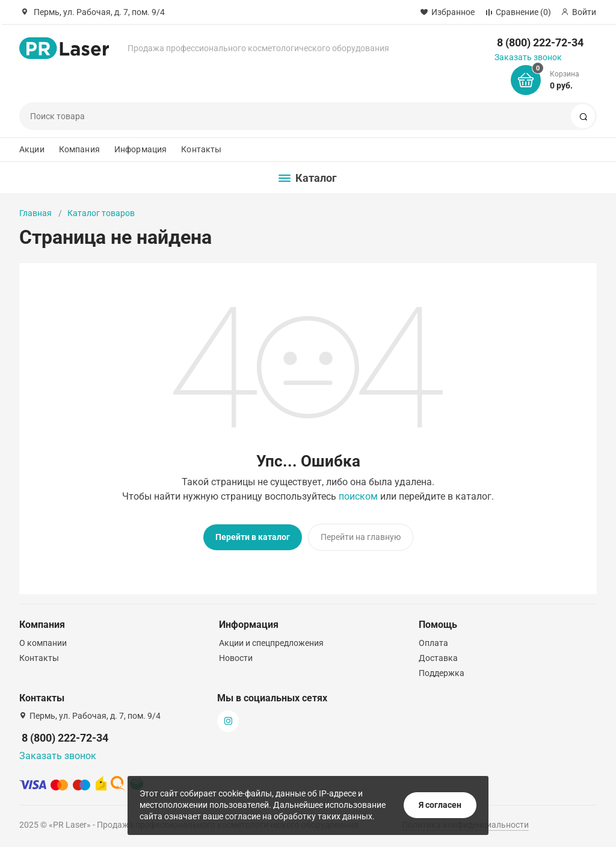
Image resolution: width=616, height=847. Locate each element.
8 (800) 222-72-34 (540, 42)
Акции (32, 149)
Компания (79, 149)
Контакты (201, 149)
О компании (43, 643)
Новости (236, 658)
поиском (358, 496)
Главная (35, 213)
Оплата (433, 643)
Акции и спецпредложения (271, 643)
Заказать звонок (528, 57)
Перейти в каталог (253, 537)
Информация (140, 149)
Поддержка (442, 673)
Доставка (438, 658)
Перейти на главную (361, 537)
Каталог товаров (101, 213)
